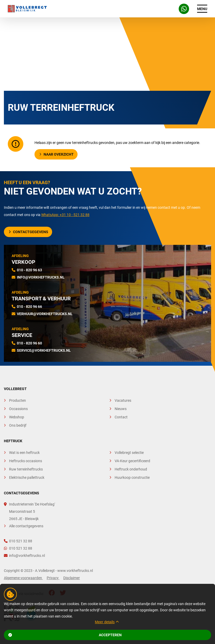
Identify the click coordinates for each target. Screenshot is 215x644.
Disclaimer (72, 578)
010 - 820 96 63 (29, 270)
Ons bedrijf (18, 425)
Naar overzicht (57, 154)
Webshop (17, 417)
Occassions (18, 409)
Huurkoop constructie (132, 477)
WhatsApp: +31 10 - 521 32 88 (65, 215)
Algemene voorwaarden (23, 578)
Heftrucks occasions (26, 461)
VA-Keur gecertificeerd (132, 461)
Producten (18, 400)
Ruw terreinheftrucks (26, 469)
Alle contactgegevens (26, 526)
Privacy (53, 578)
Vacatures (123, 400)
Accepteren (65, 635)
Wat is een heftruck (24, 453)
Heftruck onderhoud (131, 469)
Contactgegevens (29, 232)
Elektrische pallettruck (27, 477)
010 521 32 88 (18, 541)
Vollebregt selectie (129, 453)
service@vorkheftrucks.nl (44, 350)
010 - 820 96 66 (29, 307)
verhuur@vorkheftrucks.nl (45, 314)
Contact (121, 417)
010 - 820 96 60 (29, 343)
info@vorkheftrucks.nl (41, 277)
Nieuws (121, 409)
